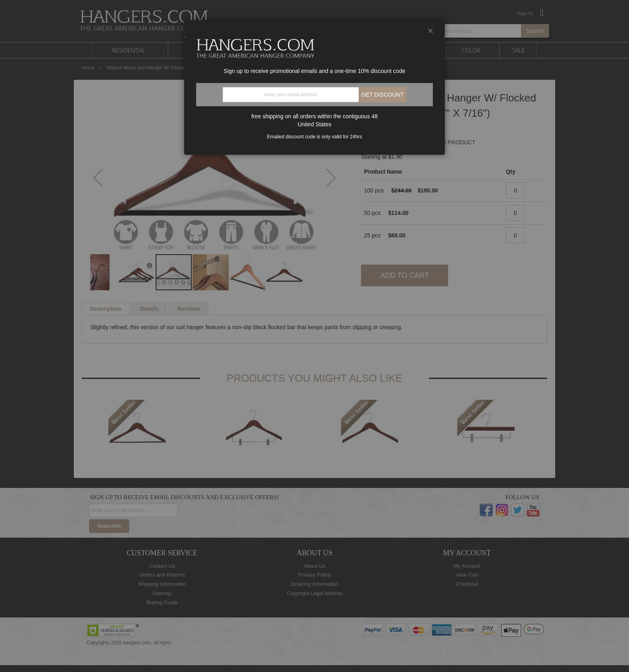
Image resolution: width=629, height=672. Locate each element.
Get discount (383, 95)
